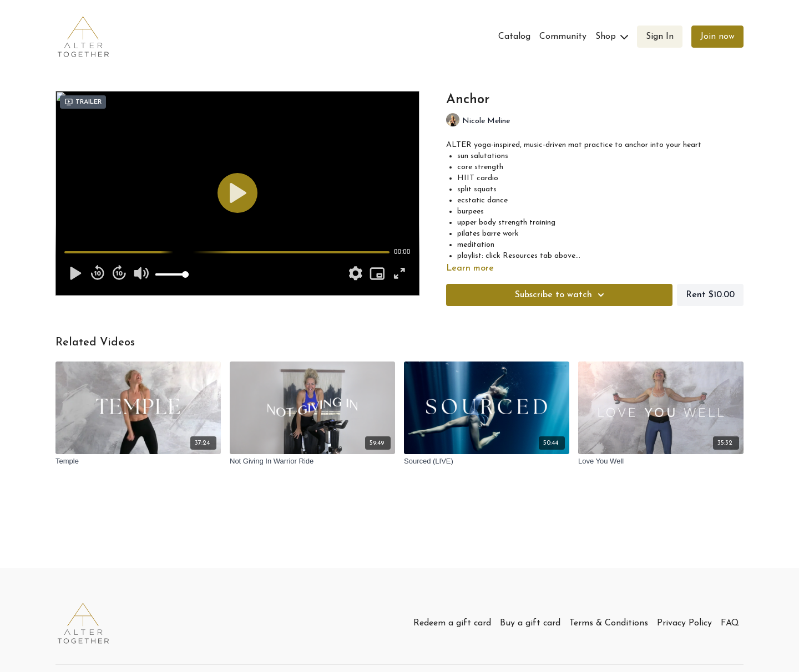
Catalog (514, 37)
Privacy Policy (684, 623)
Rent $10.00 (710, 295)
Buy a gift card (530, 623)
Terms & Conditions (609, 623)
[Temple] (138, 461)
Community (563, 37)
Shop (612, 37)
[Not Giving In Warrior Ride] (312, 461)
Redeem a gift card (452, 623)
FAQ (730, 623)
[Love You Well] (661, 461)
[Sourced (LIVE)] (487, 461)
